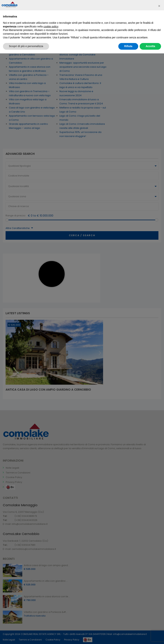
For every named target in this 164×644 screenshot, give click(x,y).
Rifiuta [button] (128, 46)
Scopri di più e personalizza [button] (26, 46)
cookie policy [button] (51, 27)
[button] (159, 6)
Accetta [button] (150, 46)
